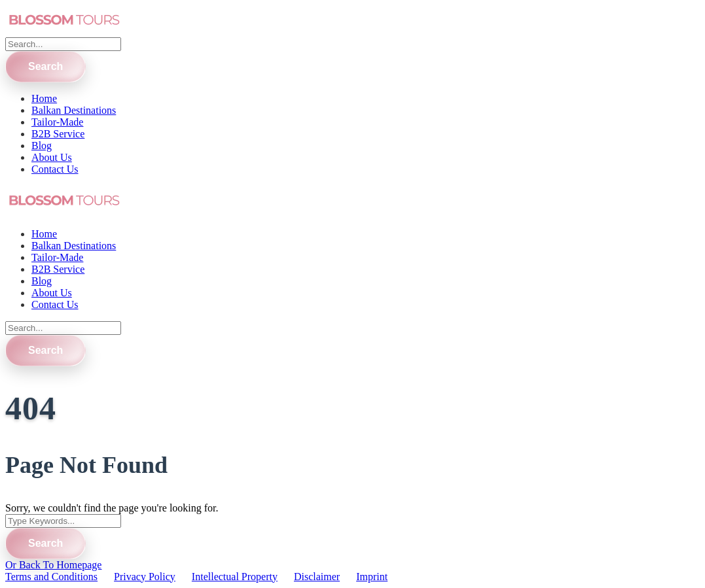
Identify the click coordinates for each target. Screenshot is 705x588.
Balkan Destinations (74, 110)
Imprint (372, 577)
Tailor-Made (57, 122)
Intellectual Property (235, 577)
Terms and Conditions (51, 577)
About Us (52, 157)
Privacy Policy (145, 577)
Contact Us (55, 169)
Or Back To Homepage (53, 565)
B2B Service (58, 134)
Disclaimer (317, 577)
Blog (42, 146)
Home (44, 98)
